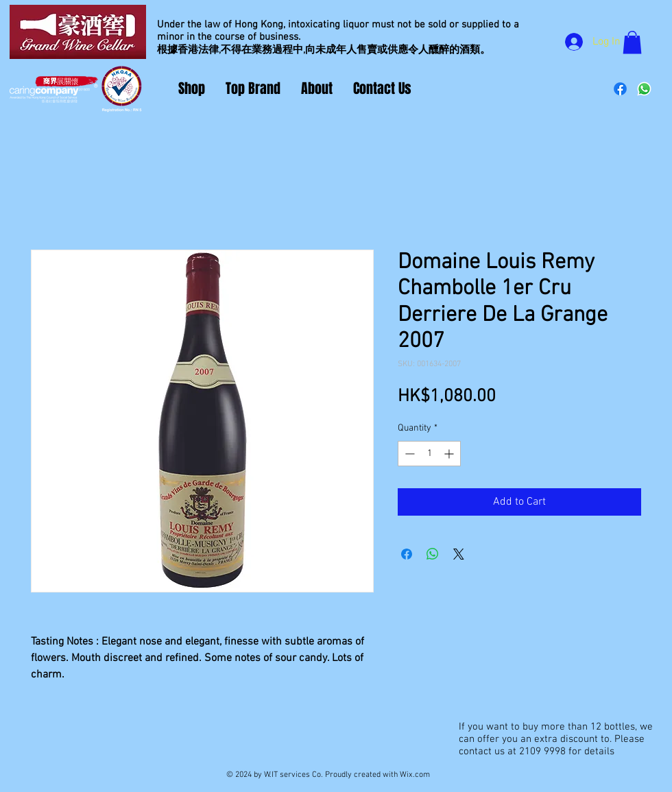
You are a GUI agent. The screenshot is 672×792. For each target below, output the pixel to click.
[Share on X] (459, 554)
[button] (632, 42)
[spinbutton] (429, 454)
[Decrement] (408, 454)
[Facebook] (620, 89)
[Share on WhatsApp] (433, 554)
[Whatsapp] (644, 89)
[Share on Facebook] (407, 554)
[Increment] (450, 454)
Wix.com (415, 775)
